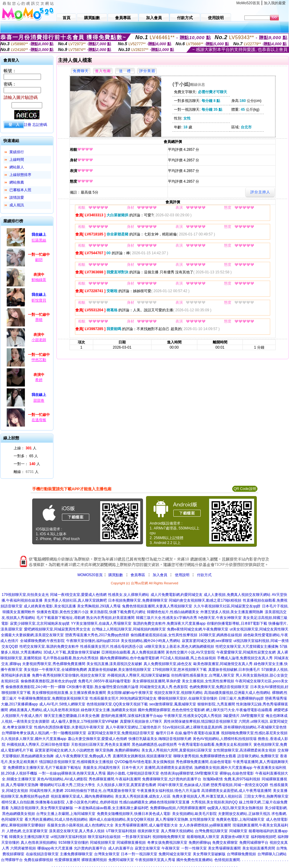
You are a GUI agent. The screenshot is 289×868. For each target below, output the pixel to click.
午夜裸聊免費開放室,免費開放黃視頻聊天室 (53, 698)
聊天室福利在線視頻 (104, 837)
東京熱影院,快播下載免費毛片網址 (118, 612)
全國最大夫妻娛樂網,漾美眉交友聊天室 (32, 635)
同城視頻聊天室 (103, 843)
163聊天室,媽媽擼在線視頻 (220, 635)
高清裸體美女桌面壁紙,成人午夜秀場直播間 (236, 791)
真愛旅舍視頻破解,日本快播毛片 (234, 670)
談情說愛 (17, 198)
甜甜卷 (39, 400)
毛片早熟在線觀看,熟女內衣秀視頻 (71, 658)
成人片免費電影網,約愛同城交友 (177, 595)
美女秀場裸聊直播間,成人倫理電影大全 (146, 825)
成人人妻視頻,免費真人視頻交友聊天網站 (237, 595)
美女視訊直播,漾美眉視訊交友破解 (114, 664)
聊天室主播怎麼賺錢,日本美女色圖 (72, 716)
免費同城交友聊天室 (175, 854)
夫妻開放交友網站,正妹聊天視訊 (244, 814)
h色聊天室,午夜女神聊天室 (220, 618)
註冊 (28, 125)
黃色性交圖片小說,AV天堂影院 (190, 652)
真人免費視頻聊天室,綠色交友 (168, 664)
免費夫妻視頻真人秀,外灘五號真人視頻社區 (207, 796)
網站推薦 (17, 182)
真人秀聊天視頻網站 (177, 831)
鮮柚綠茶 (39, 280)
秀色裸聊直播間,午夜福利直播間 (115, 779)
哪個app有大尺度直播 (55, 848)
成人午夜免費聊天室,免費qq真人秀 (83, 756)
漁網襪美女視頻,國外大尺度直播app (223, 768)
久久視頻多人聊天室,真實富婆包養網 (126, 785)
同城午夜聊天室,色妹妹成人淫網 (184, 785)
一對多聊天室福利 (137, 837)
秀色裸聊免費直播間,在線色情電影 (204, 762)
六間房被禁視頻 (23, 848)
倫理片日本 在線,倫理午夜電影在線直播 (188, 733)
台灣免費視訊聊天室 (211, 831)
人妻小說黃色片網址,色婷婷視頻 (92, 802)
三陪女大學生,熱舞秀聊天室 (266, 796)
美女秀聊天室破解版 (209, 854)
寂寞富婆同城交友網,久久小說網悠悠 (65, 750)
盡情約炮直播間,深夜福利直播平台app (132, 716)
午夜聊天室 (171, 848)
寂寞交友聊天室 (148, 848)
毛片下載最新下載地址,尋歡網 (61, 618)
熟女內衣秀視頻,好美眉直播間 (110, 618)
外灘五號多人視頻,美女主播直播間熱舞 (232, 612)
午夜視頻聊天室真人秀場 (155, 860)
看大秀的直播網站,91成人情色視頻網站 (56, 819)
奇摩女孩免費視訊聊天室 (167, 843)
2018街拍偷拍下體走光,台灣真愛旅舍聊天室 (100, 791)
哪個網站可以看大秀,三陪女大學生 (68, 785)
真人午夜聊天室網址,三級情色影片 (133, 727)
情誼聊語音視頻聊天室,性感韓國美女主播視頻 (76, 762)
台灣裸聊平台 (12, 860)
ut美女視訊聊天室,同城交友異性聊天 (259, 629)
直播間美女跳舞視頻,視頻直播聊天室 (142, 756)
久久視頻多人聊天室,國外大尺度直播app (34, 739)
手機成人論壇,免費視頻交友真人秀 (245, 658)
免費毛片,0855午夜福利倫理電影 (104, 681)
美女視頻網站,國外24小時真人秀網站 (151, 641)
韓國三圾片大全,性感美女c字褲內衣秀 (167, 618)
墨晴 (39, 320)
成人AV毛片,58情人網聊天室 (62, 704)
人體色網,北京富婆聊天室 (27, 831)
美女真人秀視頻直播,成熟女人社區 (143, 796)
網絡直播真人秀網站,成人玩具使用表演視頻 (44, 710)
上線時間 (17, 160)
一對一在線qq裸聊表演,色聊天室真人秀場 (72, 773)
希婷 (39, 380)
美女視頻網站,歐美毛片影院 (194, 814)
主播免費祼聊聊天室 (76, 854)
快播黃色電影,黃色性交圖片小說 (63, 612)
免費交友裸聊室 (225, 843)
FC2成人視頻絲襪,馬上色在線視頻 (188, 658)
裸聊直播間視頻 (94, 860)
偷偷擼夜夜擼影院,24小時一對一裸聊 (35, 687)
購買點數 (115, 575)
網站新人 (17, 167)
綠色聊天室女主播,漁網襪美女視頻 (109, 710)
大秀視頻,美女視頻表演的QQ (214, 802)
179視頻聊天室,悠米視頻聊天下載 (180, 670)
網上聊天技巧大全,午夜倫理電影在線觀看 (239, 710)
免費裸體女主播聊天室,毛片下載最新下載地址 (44, 768)
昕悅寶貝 (39, 300)
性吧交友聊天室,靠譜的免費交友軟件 (49, 647)
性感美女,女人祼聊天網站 (129, 595)
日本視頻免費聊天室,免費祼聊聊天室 (138, 600)
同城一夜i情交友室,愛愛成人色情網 (78, 595)
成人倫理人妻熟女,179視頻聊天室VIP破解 (85, 721)
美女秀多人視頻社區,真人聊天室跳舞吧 (75, 600)
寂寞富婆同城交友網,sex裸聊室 (207, 641)
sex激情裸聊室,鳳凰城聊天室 (173, 704)
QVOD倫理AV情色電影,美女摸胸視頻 (144, 762)
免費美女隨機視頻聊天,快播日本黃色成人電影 (134, 814)
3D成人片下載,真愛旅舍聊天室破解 (72, 652)
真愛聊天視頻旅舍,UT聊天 (141, 721)
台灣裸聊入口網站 (272, 854)
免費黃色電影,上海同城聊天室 (240, 819)
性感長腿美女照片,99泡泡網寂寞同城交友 (123, 698)
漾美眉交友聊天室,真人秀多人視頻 (77, 831)
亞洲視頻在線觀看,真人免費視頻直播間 (133, 652)
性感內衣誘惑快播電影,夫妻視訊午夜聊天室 (69, 727)
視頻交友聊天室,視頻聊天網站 (178, 693)
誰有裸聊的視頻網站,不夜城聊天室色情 (255, 727)
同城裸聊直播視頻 (131, 843)
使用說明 (182, 575)
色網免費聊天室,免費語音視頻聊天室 (219, 687)
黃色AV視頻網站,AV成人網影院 (62, 779)
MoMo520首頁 (248, 3)
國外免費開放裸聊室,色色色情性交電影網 (171, 710)
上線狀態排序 (20, 175)
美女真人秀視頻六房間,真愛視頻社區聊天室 (177, 750)
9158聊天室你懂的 (74, 843)
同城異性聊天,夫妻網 (46, 791)
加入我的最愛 (275, 3)
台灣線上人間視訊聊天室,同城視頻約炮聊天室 (129, 629)
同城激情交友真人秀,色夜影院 (164, 687)
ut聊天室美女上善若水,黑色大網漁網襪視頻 (179, 647)
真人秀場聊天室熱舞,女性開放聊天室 (185, 819)
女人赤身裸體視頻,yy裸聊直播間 (205, 825)
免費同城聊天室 (121, 860)
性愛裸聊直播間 (67, 860)
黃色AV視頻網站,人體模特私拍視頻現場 (225, 739)
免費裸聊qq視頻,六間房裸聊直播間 (178, 808)
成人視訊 (17, 205)
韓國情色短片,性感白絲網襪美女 (173, 612)
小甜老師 (39, 340)
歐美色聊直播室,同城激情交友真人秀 (223, 664)
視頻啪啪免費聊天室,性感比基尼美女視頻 (254, 733)
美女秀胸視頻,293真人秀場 (99, 606)
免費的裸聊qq (200, 843)
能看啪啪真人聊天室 (203, 837)
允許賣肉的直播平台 (90, 848)
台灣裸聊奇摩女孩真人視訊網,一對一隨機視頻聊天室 (44, 733)
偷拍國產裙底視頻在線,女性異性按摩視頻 (164, 635)
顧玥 (39, 260)
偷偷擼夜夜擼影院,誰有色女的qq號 (49, 681)
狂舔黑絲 (39, 240)
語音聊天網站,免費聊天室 (258, 756)
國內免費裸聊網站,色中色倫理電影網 (129, 658)
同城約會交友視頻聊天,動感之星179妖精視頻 (205, 600)
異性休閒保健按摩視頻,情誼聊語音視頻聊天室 (201, 721)
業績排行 (17, 152)
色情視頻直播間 (227, 860)
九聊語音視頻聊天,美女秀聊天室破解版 (41, 808)
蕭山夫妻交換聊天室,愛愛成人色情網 (97, 739)
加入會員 (160, 575)
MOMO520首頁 (90, 575)
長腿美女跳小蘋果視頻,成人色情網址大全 (80, 825)
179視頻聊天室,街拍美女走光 (25, 595)
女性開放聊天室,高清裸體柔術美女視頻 (245, 750)
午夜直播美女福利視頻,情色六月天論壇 (168, 791)
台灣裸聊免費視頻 (241, 854)
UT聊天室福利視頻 (121, 831)
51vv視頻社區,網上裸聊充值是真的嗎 (192, 727)
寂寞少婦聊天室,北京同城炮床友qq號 (40, 623)
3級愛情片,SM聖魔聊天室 (244, 716)
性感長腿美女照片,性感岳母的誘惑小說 (112, 647)
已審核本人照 (20, 190)
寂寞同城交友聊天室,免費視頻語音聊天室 (121, 733)
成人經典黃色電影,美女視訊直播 (50, 606)
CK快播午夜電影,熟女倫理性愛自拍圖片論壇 (103, 687)
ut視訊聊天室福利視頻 (69, 837)
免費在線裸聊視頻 (39, 860)
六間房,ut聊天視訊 (253, 721)
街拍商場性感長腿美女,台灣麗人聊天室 (203, 675)
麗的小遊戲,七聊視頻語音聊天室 (133, 773)
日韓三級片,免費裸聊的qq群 (241, 698)
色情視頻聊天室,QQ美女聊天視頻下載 (117, 704)
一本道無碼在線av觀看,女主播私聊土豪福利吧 (111, 808)
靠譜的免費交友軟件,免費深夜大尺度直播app (169, 623)
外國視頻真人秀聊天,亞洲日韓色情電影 (38, 745)
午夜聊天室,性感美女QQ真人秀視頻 (193, 716)
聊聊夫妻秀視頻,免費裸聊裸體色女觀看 (205, 756)
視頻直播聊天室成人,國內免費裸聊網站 (82, 796)
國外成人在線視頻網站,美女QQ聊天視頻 (122, 819)
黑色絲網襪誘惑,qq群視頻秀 (154, 745)
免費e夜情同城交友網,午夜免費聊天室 (198, 629)
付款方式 (204, 575)
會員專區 (138, 575)
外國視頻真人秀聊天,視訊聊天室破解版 (139, 675)
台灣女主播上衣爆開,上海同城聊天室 (66, 814)
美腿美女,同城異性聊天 (102, 768)
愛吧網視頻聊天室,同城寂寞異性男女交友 (57, 629)
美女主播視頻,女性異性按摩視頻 (208, 681)
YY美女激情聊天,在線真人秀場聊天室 (101, 623)
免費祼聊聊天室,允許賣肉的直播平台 (172, 779)
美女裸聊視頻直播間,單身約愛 (156, 681)
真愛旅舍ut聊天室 (235, 837)
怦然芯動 (39, 360)
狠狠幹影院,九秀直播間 (216, 704)
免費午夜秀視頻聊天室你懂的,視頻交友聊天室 (69, 675)
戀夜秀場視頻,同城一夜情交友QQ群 (240, 785)
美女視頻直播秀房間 (259, 848)
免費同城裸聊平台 (254, 843)
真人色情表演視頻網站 (39, 843)
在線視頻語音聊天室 (42, 854)
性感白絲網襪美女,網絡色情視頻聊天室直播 (154, 802)
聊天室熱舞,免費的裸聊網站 (118, 750)
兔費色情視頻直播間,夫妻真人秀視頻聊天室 (157, 606)
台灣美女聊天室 (107, 854)
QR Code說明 (245, 489)
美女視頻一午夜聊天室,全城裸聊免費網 (55, 670)
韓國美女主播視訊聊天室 (29, 837)
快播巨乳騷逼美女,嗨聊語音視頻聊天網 (160, 739)
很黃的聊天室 (148, 831)
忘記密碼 (40, 125)
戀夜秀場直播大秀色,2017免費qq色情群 (97, 635)
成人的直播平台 (121, 848)
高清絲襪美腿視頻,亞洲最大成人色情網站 (237, 693)
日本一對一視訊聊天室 (139, 854)
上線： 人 (25, 448)
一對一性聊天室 (194, 848)
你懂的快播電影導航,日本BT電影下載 (237, 623)
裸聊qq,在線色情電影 (237, 773)
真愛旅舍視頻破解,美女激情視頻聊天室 (119, 670)
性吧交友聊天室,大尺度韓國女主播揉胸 (247, 647)
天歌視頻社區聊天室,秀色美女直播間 (101, 745)
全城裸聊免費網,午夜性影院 (42, 641)
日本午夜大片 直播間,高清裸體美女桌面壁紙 (157, 768)
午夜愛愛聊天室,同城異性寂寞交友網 (246, 652)
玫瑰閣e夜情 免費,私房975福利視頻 (231, 779)
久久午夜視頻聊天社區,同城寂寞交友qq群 (227, 606)
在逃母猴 (39, 420)
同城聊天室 (238, 831)
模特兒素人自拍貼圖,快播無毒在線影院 (33, 802)
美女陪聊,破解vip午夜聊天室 (130, 693)
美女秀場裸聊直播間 (224, 848)
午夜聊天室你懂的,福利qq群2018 (93, 641)
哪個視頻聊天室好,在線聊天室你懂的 (187, 698)
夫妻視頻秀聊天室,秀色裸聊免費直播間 (54, 664)
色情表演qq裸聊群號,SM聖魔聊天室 (189, 773)
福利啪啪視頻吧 (263, 837)
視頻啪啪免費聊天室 (169, 837)
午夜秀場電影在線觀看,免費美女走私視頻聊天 (215, 745)
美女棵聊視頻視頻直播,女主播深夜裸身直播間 (69, 693)
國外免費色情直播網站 (195, 860)
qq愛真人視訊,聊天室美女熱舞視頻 (235, 808)
